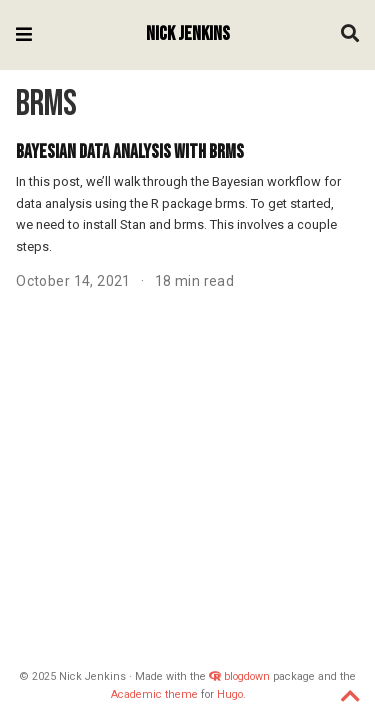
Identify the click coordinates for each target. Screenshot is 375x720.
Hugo (230, 694)
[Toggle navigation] (24, 35)
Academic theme (154, 694)
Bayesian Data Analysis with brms (130, 152)
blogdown (247, 676)
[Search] (350, 35)
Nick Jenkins (188, 34)
